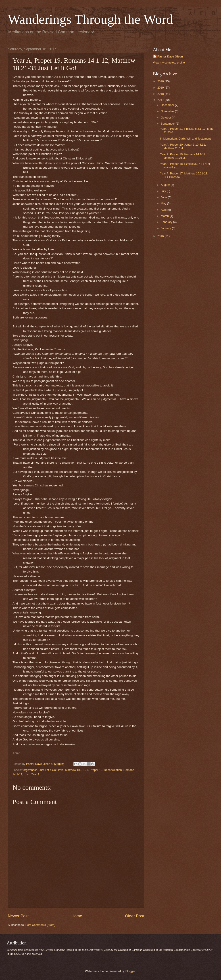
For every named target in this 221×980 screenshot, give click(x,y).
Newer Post (18, 916)
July (164, 191)
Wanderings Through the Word (90, 19)
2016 (161, 236)
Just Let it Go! (48, 770)
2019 (161, 88)
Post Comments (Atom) (40, 925)
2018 (161, 94)
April (164, 210)
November (168, 111)
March (165, 216)
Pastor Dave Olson (170, 56)
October (166, 118)
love (61, 770)
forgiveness (30, 770)
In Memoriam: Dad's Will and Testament (185, 139)
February (167, 222)
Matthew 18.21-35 (76, 770)
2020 (161, 81)
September (168, 124)
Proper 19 (96, 770)
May (164, 203)
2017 (161, 100)
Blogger (130, 971)
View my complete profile (169, 63)
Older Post (134, 916)
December (168, 105)
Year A (35, 774)
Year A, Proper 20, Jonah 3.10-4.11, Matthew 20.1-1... (183, 146)
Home (77, 916)
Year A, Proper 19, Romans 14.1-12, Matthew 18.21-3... (183, 156)
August (166, 185)
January (166, 228)
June (164, 197)
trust (27, 774)
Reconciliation (113, 770)
